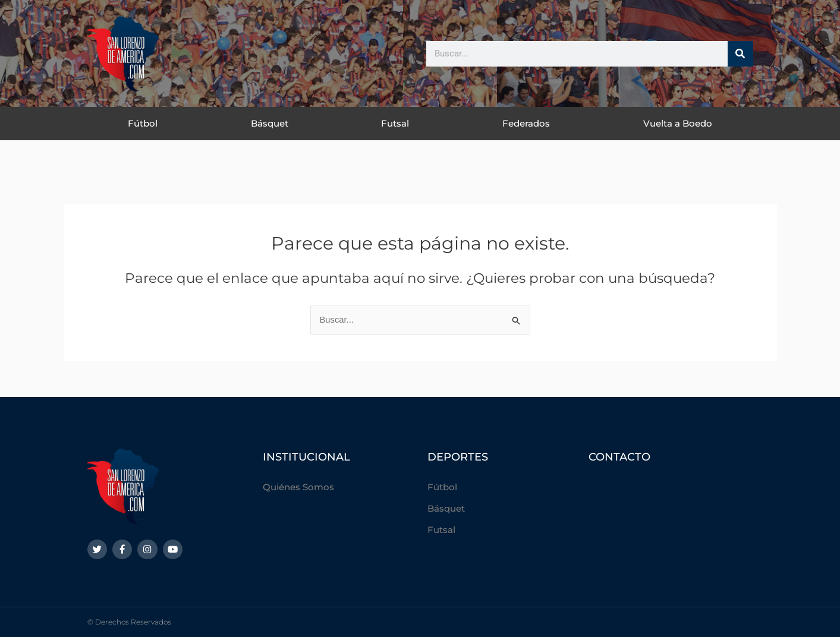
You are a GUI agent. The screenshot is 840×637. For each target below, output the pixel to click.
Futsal (395, 123)
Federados (526, 123)
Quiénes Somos (298, 487)
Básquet (270, 123)
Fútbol (143, 123)
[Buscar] (740, 54)
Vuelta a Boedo (678, 123)
